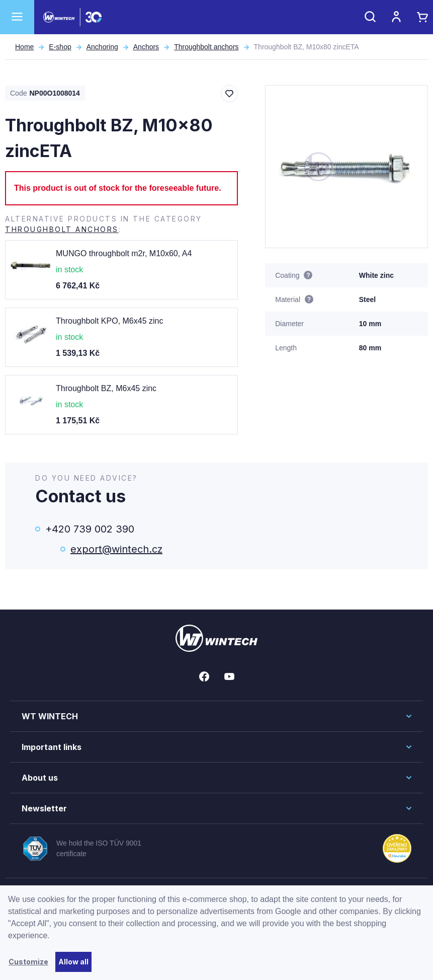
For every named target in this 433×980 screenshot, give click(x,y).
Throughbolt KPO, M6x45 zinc (109, 321)
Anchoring (102, 47)
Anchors (146, 47)
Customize (28, 962)
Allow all (73, 962)
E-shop (60, 47)
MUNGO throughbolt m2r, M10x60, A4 (124, 253)
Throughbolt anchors (206, 47)
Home (24, 47)
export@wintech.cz (116, 549)
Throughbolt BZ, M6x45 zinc (106, 388)
